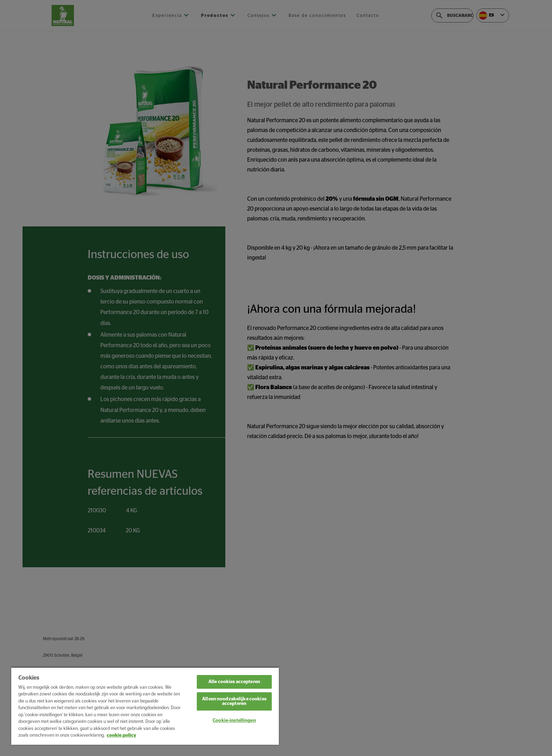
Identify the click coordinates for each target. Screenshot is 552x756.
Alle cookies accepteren (234, 682)
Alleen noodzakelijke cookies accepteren (234, 701)
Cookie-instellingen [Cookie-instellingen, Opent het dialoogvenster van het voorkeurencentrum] (234, 721)
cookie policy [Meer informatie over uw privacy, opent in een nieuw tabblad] (121, 735)
